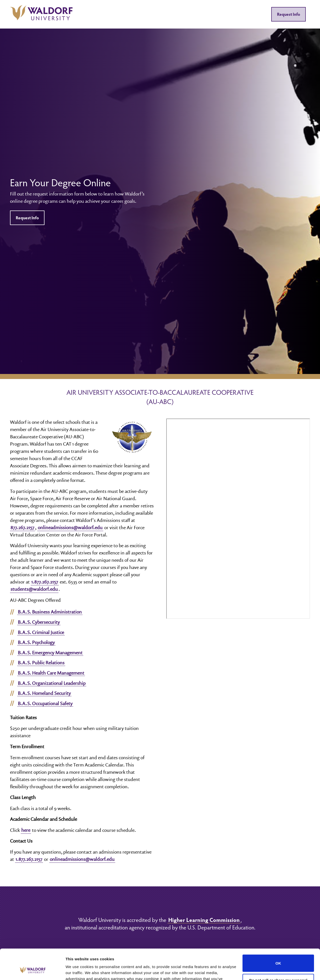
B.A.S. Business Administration (50, 612)
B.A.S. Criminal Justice (41, 632)
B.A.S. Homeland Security (44, 693)
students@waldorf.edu (34, 589)
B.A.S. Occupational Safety (45, 703)
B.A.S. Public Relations (41, 663)
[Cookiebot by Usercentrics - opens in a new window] (32, 970)
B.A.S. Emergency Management (50, 653)
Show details (77, 970)
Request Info (288, 14)
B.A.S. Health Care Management (51, 673)
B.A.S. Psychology (36, 642)
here (26, 830)
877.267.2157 (22, 527)
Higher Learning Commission (204, 920)
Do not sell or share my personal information (278, 954)
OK (278, 935)
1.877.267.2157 (45, 582)
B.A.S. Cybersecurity (39, 622)
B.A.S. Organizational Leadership (52, 683)
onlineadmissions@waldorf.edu (70, 527)
